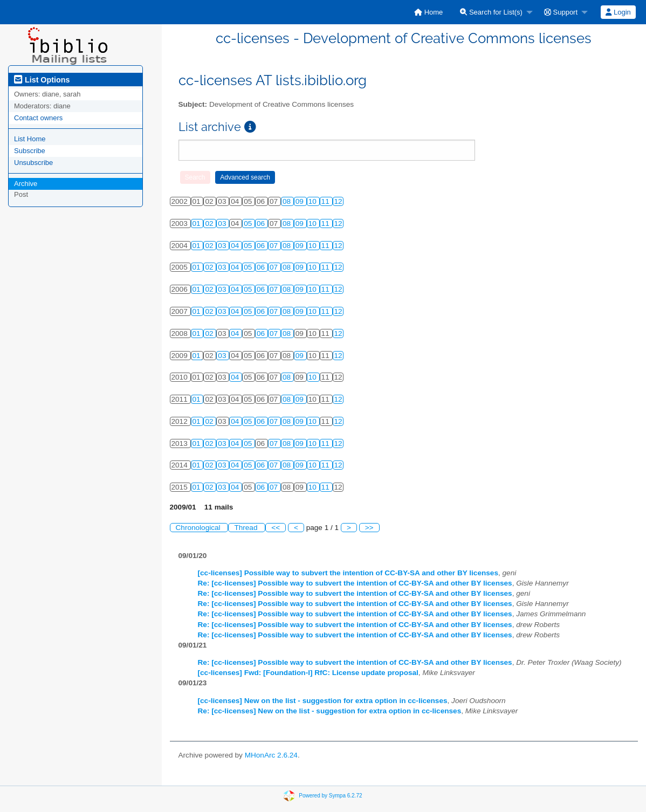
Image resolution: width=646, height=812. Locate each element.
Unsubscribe (33, 163)
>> (369, 528)
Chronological (199, 528)
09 (301, 201)
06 (262, 223)
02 (210, 223)
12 (338, 201)
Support (561, 12)
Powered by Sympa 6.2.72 (330, 796)
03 (223, 223)
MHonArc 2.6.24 (271, 755)
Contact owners (38, 118)
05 (249, 223)
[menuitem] (428, 12)
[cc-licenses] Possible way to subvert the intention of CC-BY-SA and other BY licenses (348, 573)
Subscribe (30, 151)
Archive (26, 184)
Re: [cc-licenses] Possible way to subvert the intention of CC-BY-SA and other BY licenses (355, 583)
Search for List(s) (491, 12)
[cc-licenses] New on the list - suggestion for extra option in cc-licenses (323, 701)
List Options (42, 80)
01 (198, 223)
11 (327, 201)
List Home (30, 139)
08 (288, 201)
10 (314, 201)
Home (428, 12)
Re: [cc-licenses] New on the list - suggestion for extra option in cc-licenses (330, 711)
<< (276, 528)
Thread (247, 528)
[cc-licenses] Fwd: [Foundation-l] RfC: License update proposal (308, 673)
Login (618, 12)
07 (275, 246)
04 (236, 246)
